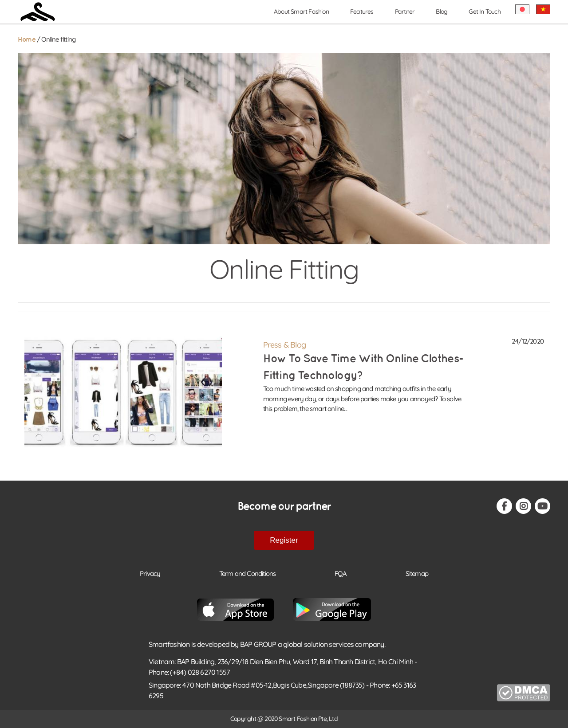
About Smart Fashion (301, 12)
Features (362, 12)
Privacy (150, 573)
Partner (405, 12)
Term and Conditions (248, 573)
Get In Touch (484, 12)
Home (27, 40)
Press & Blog (284, 345)
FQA (341, 573)
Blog (442, 12)
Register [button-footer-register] (284, 540)
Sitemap (417, 573)
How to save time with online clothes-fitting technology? (363, 367)
